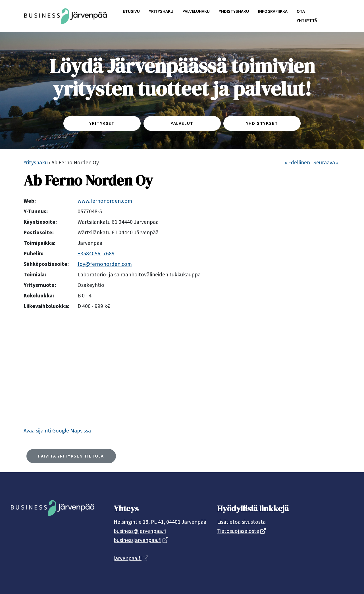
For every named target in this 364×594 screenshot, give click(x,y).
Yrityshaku (161, 11)
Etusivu (131, 11)
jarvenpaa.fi (128, 558)
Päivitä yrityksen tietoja (71, 456)
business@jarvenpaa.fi (140, 531)
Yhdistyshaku (234, 11)
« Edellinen (297, 163)
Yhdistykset (262, 123)
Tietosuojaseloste (238, 531)
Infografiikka (273, 11)
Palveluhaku (196, 11)
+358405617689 (96, 254)
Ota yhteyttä (307, 16)
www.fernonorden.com (105, 201)
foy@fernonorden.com (105, 264)
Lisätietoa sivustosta (241, 522)
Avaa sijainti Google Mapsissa (57, 431)
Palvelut (182, 123)
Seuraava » (326, 163)
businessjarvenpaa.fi (138, 540)
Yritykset (102, 123)
